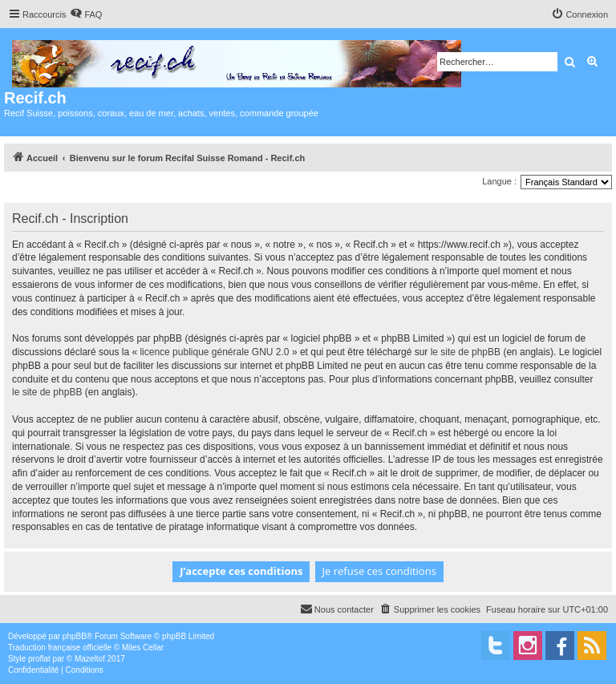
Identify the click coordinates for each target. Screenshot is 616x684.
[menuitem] (86, 14)
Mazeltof (90, 659)
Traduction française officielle (60, 648)
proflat (39, 659)
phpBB (75, 636)
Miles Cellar (143, 648)
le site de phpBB (466, 352)
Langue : (499, 181)
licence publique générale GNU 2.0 (214, 352)
